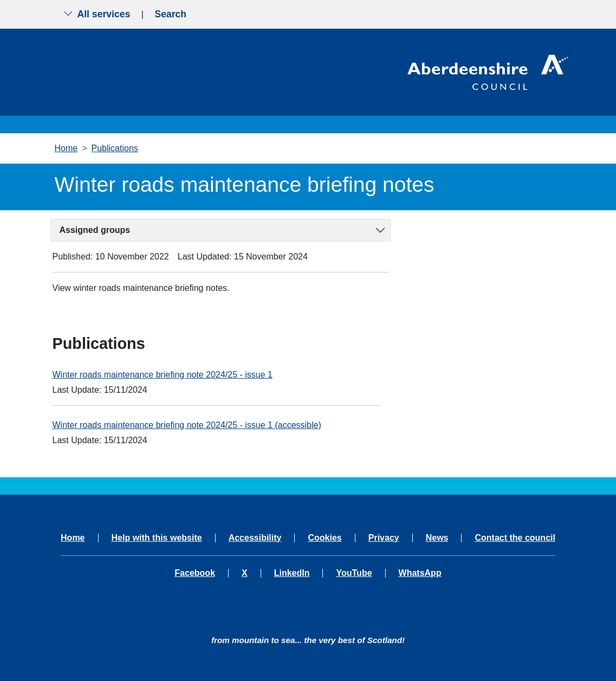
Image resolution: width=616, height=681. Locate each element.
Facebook (195, 573)
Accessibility (255, 538)
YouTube (354, 573)
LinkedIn (292, 573)
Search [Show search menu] (170, 14)
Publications (115, 148)
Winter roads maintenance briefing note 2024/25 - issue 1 (163, 375)
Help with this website (157, 538)
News (437, 538)
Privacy (384, 538)
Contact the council (515, 538)
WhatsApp (420, 573)
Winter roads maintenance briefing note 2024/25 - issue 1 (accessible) (187, 425)
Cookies (325, 538)
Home (66, 148)
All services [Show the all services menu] (97, 14)
